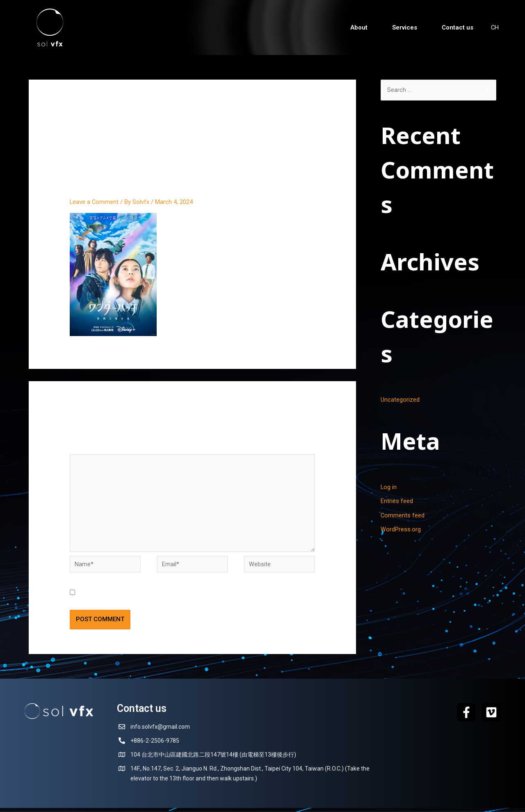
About (358, 27)
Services (404, 27)
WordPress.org (401, 528)
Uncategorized (400, 400)
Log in (389, 487)
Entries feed (397, 501)
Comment (86, 448)
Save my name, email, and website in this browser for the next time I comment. (187, 597)
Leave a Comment (95, 202)
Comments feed (403, 515)
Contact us (457, 27)
